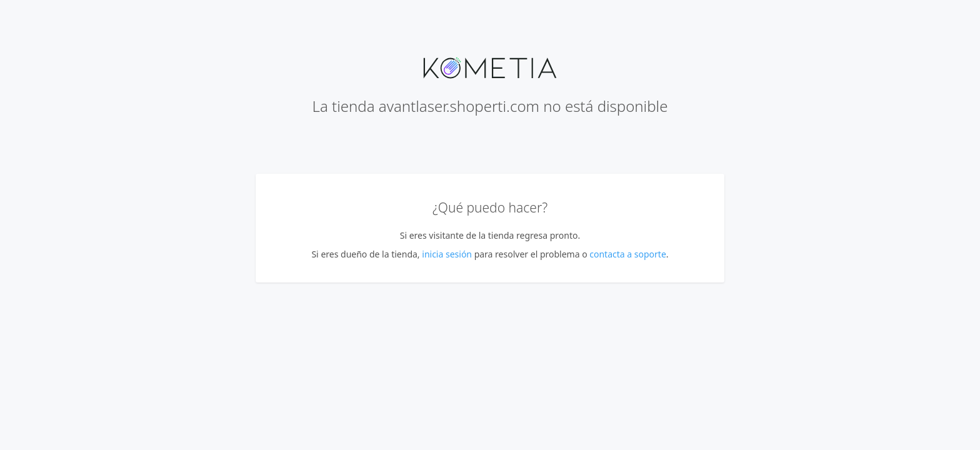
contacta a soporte (628, 254)
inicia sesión (447, 254)
